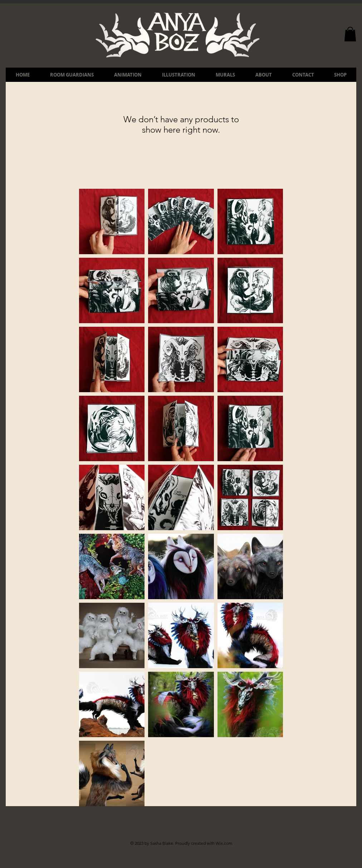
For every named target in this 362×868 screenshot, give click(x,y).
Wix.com (224, 843)
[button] (350, 34)
